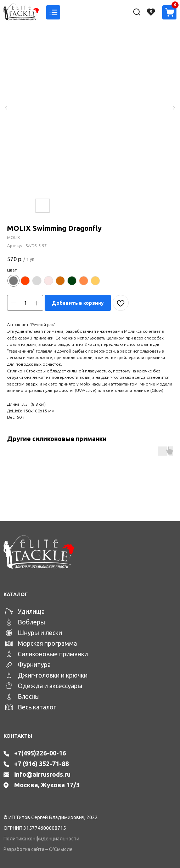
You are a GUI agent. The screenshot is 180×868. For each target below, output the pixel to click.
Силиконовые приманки (53, 654)
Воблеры (31, 622)
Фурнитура (34, 664)
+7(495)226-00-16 (40, 753)
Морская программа (47, 643)
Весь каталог (37, 707)
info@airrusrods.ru (42, 774)
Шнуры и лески (40, 633)
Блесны (29, 696)
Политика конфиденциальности (41, 839)
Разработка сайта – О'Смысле (38, 849)
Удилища (31, 611)
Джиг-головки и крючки (53, 675)
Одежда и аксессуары (50, 686)
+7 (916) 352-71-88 (41, 764)
